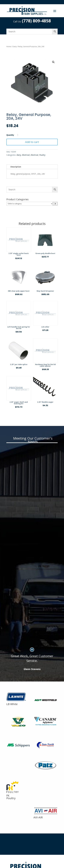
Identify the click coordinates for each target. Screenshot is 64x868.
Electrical (26, 155)
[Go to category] (55, 204)
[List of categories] (30, 204)
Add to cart (32, 142)
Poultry (42, 155)
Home (9, 46)
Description (16, 167)
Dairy (15, 46)
